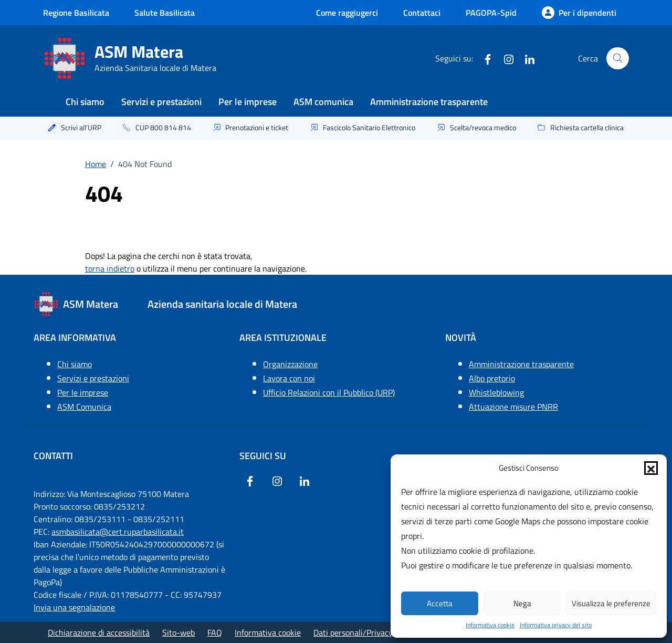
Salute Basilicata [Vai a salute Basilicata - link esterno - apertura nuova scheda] (165, 13)
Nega (522, 603)
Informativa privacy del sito (556, 625)
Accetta (440, 603)
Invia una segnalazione (74, 607)
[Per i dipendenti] (579, 13)
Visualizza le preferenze (611, 603)
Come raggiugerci (347, 13)
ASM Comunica (84, 407)
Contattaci (422, 13)
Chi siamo (85, 102)
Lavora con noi (289, 378)
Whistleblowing (496, 392)
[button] (651, 468)
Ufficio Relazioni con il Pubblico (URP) (329, 392)
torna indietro (110, 268)
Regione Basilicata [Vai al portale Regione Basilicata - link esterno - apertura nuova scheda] (76, 13)
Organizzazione (290, 364)
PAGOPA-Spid (491, 13)
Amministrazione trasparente (429, 102)
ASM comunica (323, 102)
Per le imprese (248, 102)
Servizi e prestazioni (161, 102)
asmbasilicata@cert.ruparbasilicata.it (118, 532)
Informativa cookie (490, 625)
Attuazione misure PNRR (513, 407)
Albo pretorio (492, 378)
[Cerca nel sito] (618, 59)
